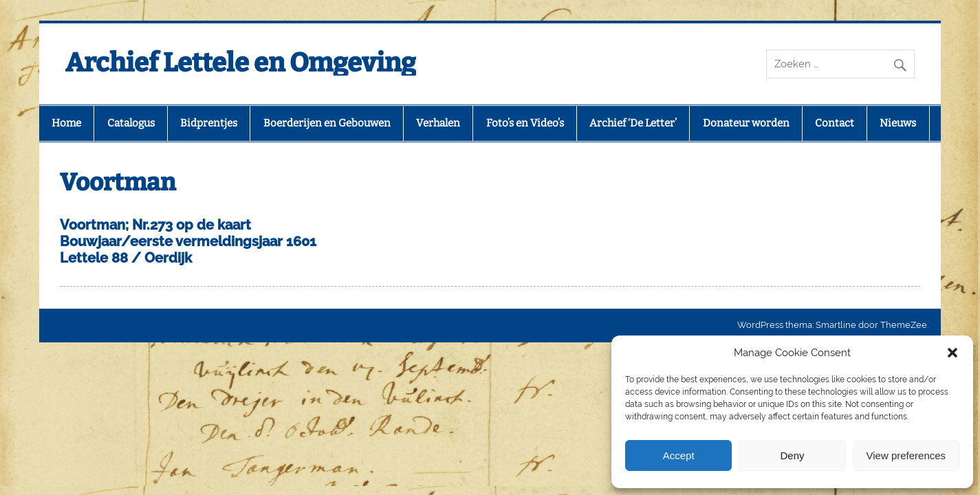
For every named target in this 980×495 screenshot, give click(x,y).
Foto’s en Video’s (525, 123)
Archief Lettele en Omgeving (241, 63)
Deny (792, 455)
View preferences (906, 455)
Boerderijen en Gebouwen (327, 123)
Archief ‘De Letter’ (633, 123)
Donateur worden (746, 123)
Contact (835, 123)
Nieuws (898, 123)
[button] (952, 353)
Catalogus (131, 123)
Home (66, 123)
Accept (679, 455)
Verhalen (438, 123)
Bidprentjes (209, 123)
